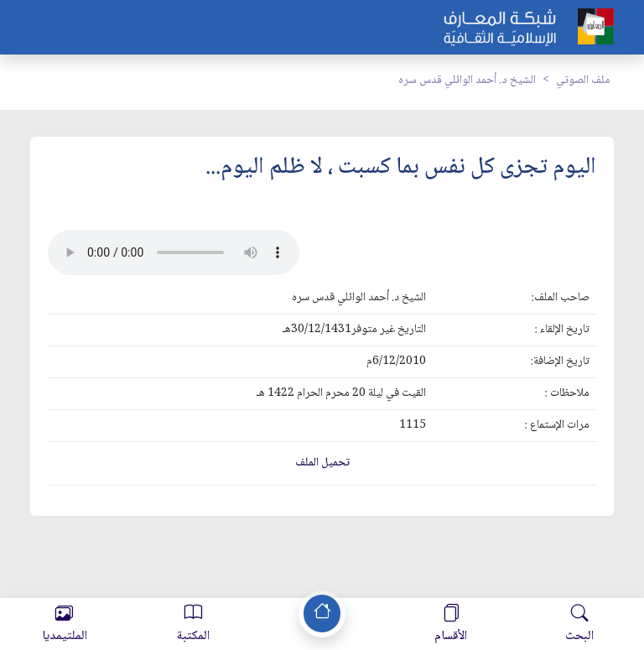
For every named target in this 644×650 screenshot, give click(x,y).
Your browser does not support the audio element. (174, 252)
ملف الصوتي (583, 81)
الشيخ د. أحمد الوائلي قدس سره (467, 81)
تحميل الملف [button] (322, 463)
